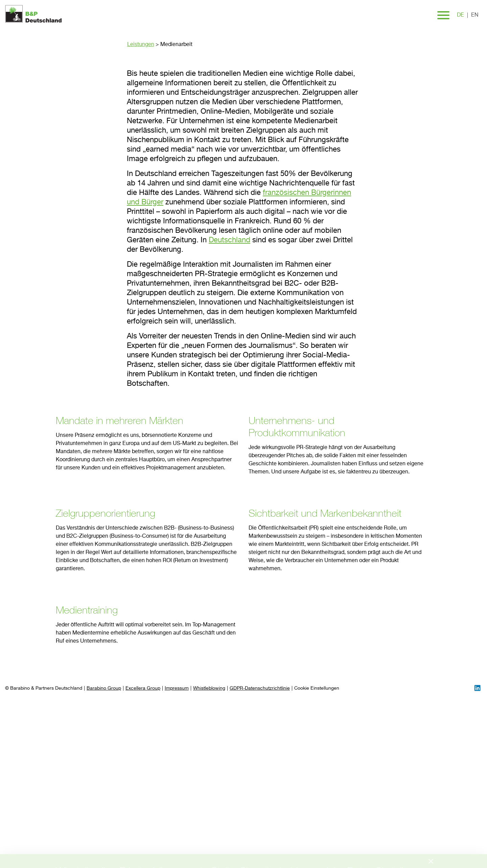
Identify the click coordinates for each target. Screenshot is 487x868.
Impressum (177, 688)
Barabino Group (104, 688)
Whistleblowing (209, 688)
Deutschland (229, 240)
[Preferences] (317, 688)
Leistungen (141, 45)
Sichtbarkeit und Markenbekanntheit (325, 513)
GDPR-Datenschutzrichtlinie (260, 688)
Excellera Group (143, 688)
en (475, 15)
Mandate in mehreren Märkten (120, 420)
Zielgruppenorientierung (106, 513)
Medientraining (87, 610)
